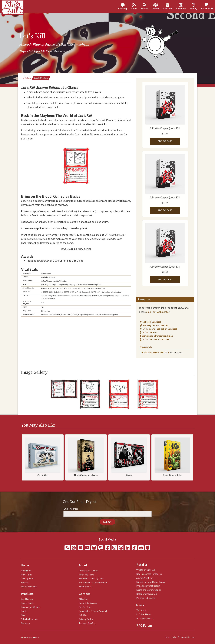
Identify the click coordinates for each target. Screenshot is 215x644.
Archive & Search (145, 618)
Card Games (27, 599)
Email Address (71, 509)
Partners (25, 623)
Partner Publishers (146, 598)
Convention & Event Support (93, 611)
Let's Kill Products (41, 78)
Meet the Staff (86, 587)
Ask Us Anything (144, 578)
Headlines (26, 571)
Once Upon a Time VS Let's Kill (154, 352)
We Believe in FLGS (146, 570)
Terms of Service (87, 623)
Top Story (141, 610)
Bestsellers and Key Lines (91, 578)
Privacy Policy (86, 619)
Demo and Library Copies (149, 590)
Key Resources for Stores (149, 574)
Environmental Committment (93, 582)
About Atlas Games (88, 571)
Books (24, 611)
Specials (25, 582)
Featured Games (29, 587)
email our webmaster (158, 312)
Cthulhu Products (30, 619)
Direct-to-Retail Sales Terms (151, 582)
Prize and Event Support (148, 586)
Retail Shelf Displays (147, 594)
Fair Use (83, 615)
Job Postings (85, 607)
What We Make (86, 575)
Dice (23, 615)
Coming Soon (27, 578)
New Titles (26, 575)
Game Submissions (88, 603)
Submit (107, 522)
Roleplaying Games (30, 607)
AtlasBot (83, 599)
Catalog (28, 78)
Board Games (28, 603)
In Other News (144, 614)
